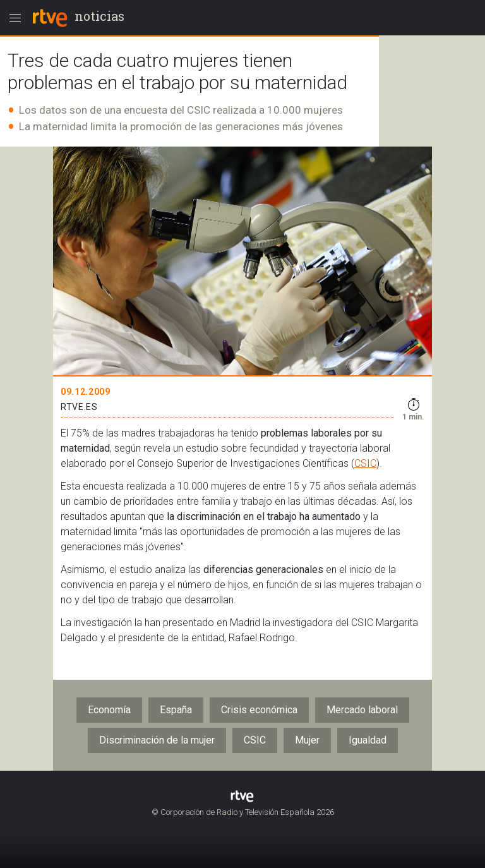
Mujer (307, 740)
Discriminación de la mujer (157, 740)
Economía (109, 710)
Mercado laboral (362, 710)
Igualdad (368, 740)
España (176, 710)
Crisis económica (259, 710)
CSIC (365, 463)
